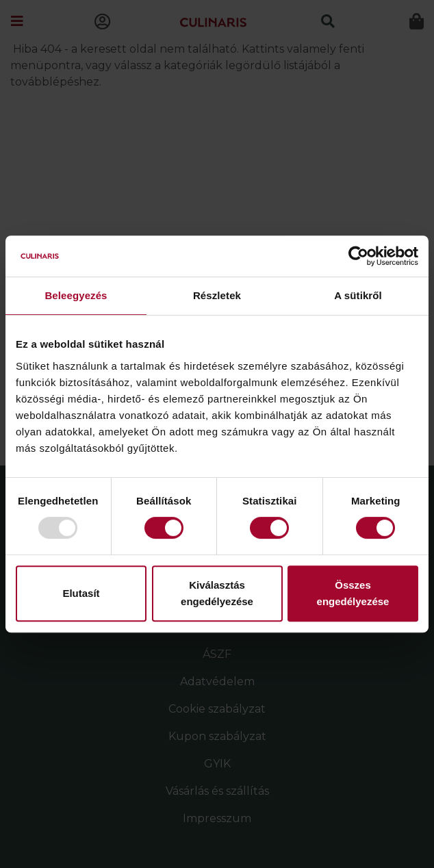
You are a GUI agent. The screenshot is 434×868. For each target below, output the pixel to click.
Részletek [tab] (217, 295)
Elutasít (81, 593)
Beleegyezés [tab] (76, 295)
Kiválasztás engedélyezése (217, 593)
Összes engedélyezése (353, 593)
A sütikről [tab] (358, 295)
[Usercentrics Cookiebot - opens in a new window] (358, 256)
